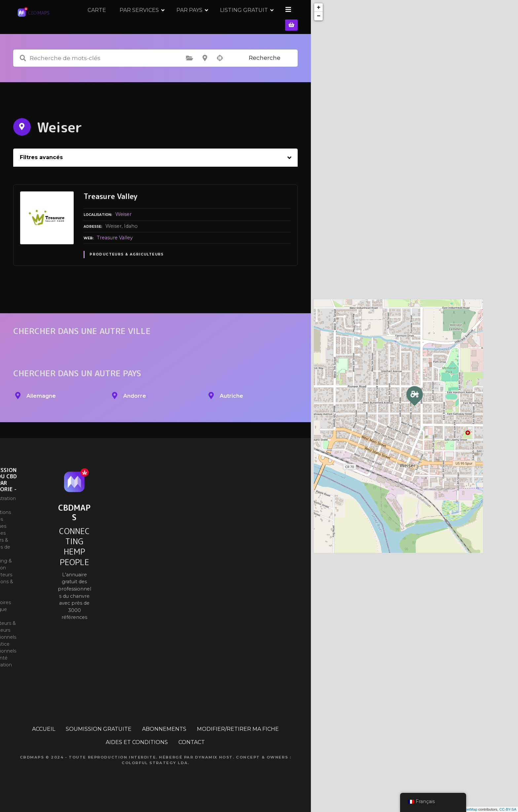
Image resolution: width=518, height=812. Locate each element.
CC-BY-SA (508, 809)
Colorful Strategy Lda (155, 771)
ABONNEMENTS (164, 738)
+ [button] (319, 8)
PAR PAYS (237, 21)
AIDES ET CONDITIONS (137, 751)
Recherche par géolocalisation (220, 67)
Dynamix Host (214, 766)
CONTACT (192, 751)
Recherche (265, 67)
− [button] (319, 16)
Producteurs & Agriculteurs (127, 263)
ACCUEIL (44, 738)
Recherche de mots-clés (23, 67)
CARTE (144, 21)
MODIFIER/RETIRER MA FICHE (238, 738)
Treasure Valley (115, 246)
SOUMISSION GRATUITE (99, 738)
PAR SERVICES (186, 21)
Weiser (123, 223)
